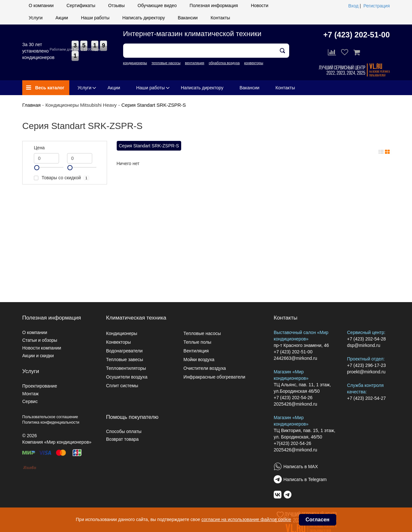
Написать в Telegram (305, 479)
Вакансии (188, 18)
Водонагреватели (124, 351)
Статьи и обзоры (40, 340)
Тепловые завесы (125, 360)
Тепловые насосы (202, 333)
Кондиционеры (122, 333)
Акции (62, 18)
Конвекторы (118, 342)
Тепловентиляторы (126, 368)
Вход (353, 6)
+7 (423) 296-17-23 (367, 365)
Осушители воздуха (127, 377)
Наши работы (95, 18)
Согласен (318, 520)
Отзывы (117, 5)
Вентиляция (196, 351)
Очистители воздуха (205, 368)
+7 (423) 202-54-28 (367, 339)
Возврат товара (122, 439)
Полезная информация (214, 5)
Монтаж (30, 394)
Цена (39, 148)
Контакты (220, 18)
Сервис (30, 401)
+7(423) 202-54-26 (292, 443)
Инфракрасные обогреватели (214, 377)
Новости (260, 5)
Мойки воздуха (199, 360)
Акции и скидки (38, 356)
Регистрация (377, 6)
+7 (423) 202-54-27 (367, 398)
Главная (31, 105)
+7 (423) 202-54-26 (293, 398)
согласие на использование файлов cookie (246, 519)
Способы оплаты (124, 431)
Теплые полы (197, 342)
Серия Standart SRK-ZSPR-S (154, 105)
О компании (41, 5)
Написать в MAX (301, 467)
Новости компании (42, 348)
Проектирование (40, 386)
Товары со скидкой (61, 178)
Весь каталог (45, 88)
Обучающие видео (157, 5)
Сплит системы (122, 386)
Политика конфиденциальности (51, 422)
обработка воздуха (224, 63)
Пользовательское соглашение (50, 417)
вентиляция (195, 63)
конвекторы (254, 63)
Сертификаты (81, 5)
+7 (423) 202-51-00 (357, 35)
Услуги (36, 18)
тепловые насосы (166, 63)
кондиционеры (135, 63)
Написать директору (144, 18)
